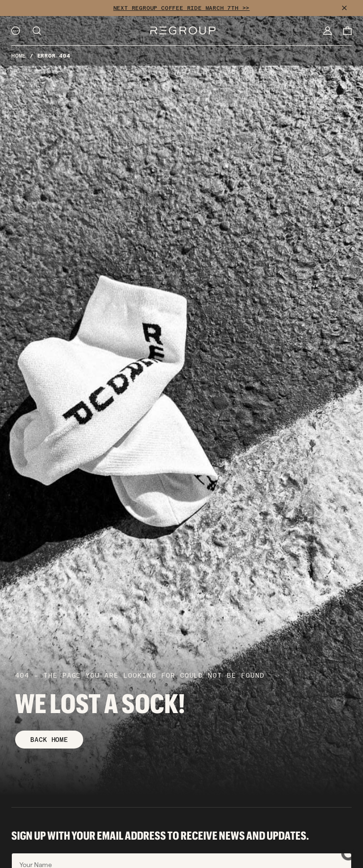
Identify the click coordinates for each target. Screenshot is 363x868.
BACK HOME (49, 740)
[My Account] (328, 31)
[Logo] (183, 30)
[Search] (37, 31)
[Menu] (16, 31)
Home (19, 56)
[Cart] (347, 31)
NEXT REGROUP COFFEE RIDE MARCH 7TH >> (182, 8)
